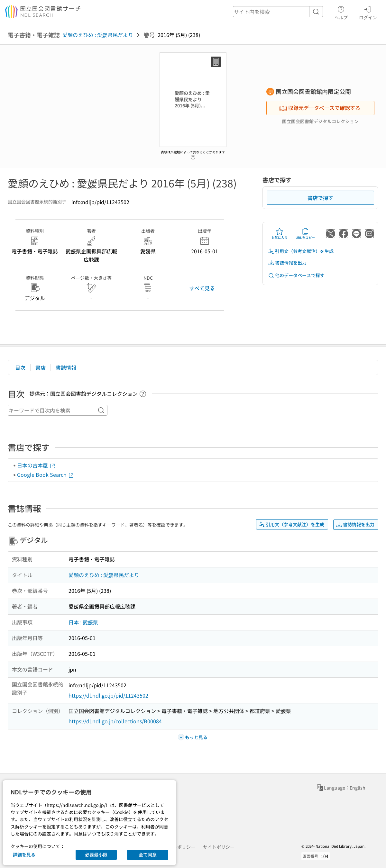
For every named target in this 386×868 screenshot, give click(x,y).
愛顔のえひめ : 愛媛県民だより (98, 35)
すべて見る (202, 288)
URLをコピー (305, 234)
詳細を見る (24, 854)
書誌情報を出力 (287, 263)
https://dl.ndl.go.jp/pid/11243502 (108, 695)
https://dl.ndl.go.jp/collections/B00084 (115, 721)
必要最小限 (96, 854)
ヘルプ (341, 12)
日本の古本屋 (36, 465)
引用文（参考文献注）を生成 (301, 251)
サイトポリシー (219, 847)
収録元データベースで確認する (320, 108)
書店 (41, 367)
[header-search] (278, 12)
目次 (20, 367)
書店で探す (320, 198)
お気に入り (280, 234)
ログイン (368, 12)
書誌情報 (66, 367)
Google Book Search (46, 475)
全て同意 (148, 854)
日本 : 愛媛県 (83, 622)
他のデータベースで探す (296, 275)
